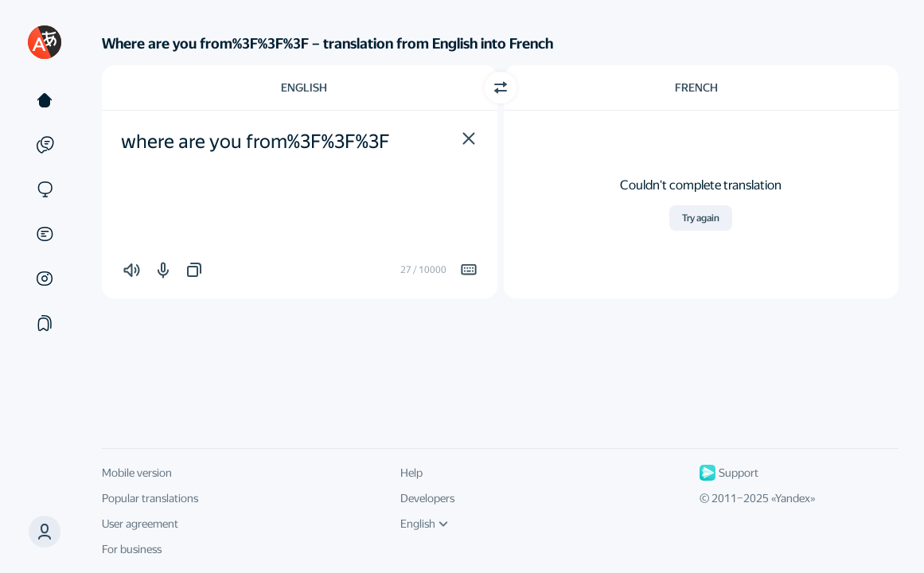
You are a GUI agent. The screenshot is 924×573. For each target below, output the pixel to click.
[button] (469, 138)
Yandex (793, 498)
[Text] (45, 100)
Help (411, 473)
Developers (427, 498)
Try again (701, 218)
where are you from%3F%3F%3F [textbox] (255, 142)
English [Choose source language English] (304, 88)
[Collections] (45, 323)
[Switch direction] (501, 88)
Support (729, 473)
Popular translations (150, 498)
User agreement (140, 524)
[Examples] (45, 145)
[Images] (45, 279)
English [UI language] (424, 524)
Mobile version (137, 473)
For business (132, 549)
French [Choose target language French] (696, 88)
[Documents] (45, 234)
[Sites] (45, 189)
